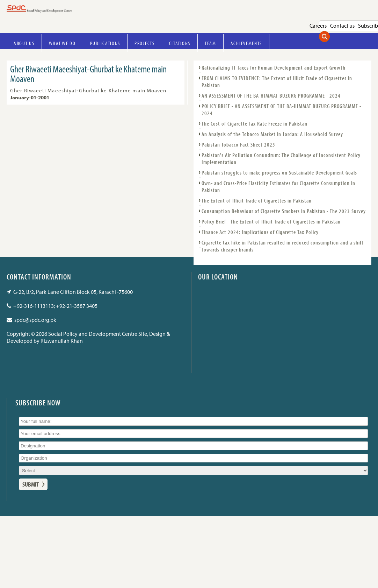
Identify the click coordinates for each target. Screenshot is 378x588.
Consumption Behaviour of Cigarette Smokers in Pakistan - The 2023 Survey (284, 211)
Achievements (246, 43)
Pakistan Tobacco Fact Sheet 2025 (238, 144)
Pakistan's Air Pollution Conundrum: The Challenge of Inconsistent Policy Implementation (281, 158)
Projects (145, 43)
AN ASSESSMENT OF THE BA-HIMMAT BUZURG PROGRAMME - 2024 (271, 95)
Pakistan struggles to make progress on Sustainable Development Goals (279, 172)
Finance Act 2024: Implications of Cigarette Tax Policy (260, 232)
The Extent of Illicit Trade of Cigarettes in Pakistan (257, 200)
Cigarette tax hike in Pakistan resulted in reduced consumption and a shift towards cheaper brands (283, 246)
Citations (180, 43)
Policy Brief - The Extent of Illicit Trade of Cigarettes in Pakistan (271, 221)
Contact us (342, 26)
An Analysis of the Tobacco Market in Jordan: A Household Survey (272, 134)
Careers (318, 26)
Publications (105, 43)
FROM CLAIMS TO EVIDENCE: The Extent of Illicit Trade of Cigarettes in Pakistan (277, 82)
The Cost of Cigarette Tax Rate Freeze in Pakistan (255, 123)
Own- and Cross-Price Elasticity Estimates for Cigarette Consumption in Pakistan (278, 186)
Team (210, 43)
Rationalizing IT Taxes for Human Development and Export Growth (274, 68)
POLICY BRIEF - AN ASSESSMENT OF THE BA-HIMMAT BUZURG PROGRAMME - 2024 (281, 109)
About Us (24, 43)
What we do (62, 43)
